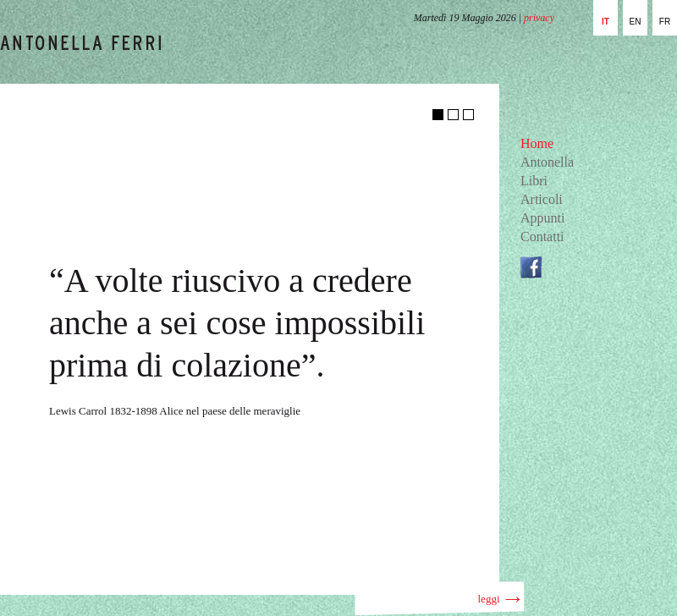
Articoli (542, 199)
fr (665, 22)
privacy (539, 18)
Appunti (542, 218)
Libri (534, 181)
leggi (500, 599)
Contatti (542, 236)
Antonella (547, 162)
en (636, 22)
